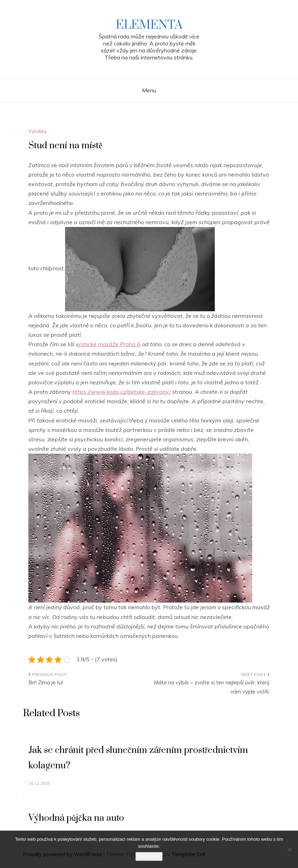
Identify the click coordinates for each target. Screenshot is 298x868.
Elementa (149, 25)
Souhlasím (149, 856)
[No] (289, 849)
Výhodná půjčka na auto (76, 818)
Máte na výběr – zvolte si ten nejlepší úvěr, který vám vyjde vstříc (212, 687)
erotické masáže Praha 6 (108, 344)
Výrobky (38, 131)
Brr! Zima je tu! (46, 682)
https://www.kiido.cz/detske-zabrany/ (122, 392)
